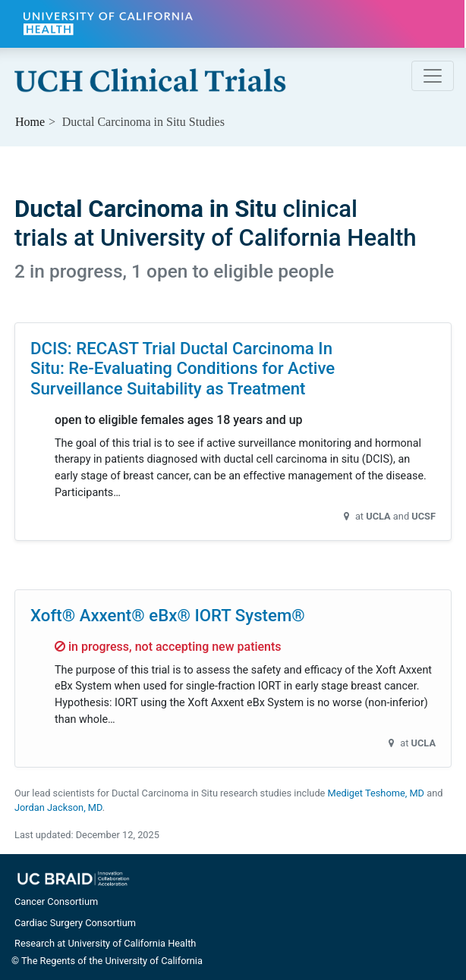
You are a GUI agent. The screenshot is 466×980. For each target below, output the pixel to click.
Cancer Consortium (56, 901)
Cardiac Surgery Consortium (75, 923)
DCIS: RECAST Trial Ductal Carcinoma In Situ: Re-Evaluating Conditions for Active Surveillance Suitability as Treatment (183, 368)
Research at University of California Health (105, 943)
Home (30, 122)
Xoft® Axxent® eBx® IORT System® (168, 615)
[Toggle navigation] (433, 76)
